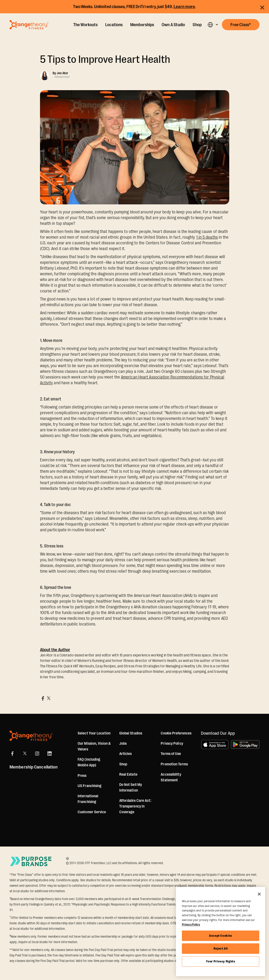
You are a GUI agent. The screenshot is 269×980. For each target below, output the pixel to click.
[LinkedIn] (50, 753)
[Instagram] (37, 753)
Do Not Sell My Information (131, 788)
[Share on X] (49, 698)
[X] (25, 753)
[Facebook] (12, 753)
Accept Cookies (221, 936)
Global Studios (131, 733)
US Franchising (90, 786)
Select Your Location (94, 733)
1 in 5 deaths (207, 237)
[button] (213, 25)
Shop (197, 25)
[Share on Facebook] (43, 698)
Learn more (184, 7)
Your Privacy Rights (220, 961)
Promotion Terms (174, 764)
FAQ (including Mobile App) (89, 762)
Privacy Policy (172, 744)
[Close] (259, 894)
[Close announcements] (262, 7)
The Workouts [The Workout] (85, 25)
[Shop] (123, 764)
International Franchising (88, 799)
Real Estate (128, 774)
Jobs (123, 744)
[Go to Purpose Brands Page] (31, 861)
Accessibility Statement (171, 777)
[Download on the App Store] (215, 744)
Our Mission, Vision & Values (94, 746)
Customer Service (92, 812)
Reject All (221, 948)
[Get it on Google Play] (245, 744)
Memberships (142, 25)
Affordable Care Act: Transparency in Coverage (135, 806)
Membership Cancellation (34, 767)
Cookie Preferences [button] (176, 733)
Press (82, 776)
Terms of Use (171, 754)
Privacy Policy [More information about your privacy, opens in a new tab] (191, 924)
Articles (126, 754)
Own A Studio (173, 25)
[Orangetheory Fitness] (31, 736)
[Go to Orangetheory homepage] (29, 25)
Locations (114, 25)
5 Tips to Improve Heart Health (105, 59)
